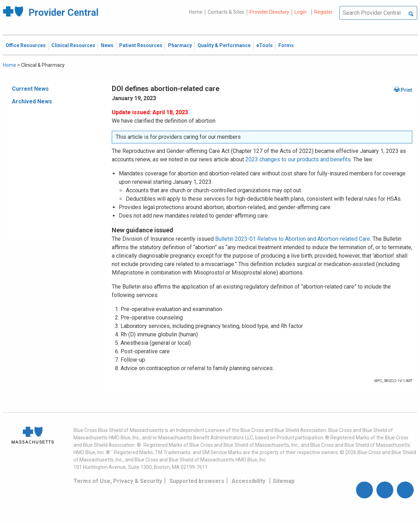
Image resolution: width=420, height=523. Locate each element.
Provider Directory (269, 12)
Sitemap (284, 481)
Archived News (32, 101)
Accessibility (248, 481)
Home (196, 12)
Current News (30, 89)
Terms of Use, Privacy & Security (118, 481)
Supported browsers (197, 481)
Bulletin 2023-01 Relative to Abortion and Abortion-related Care (293, 239)
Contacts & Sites (226, 12)
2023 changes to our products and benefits (298, 159)
